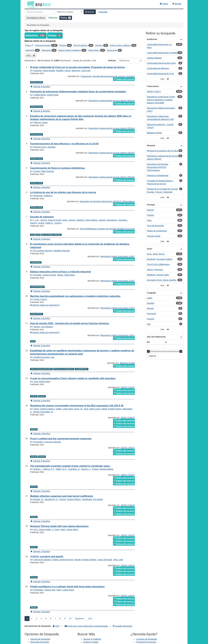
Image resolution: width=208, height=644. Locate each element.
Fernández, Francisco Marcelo (47, 442)
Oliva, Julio (118, 560)
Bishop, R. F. (49, 469)
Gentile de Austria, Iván (44, 357)
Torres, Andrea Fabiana (44, 409)
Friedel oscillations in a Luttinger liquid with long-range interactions (67, 587)
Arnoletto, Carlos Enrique (45, 275)
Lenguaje (151, 293)
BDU (30, 4)
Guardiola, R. (74, 469)
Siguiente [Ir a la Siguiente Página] (80, 619)
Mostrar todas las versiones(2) (45, 305)
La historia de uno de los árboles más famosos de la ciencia (63, 192)
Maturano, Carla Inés (81, 71)
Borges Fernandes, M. (43, 412)
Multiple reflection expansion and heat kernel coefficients (62, 496)
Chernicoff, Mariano (42, 560)
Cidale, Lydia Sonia (64, 409)
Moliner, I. (38, 469)
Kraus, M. (78, 409)
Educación (46, 50)
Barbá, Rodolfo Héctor (112, 409)
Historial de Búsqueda (40, 639)
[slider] (148, 351)
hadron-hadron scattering (70, 50)
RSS (56, 626)
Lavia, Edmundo (105, 560)
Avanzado (103, 12)
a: (166, 342)
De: (149, 342)
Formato (151, 205)
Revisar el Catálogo (92, 639)
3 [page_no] (37, 619)
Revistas (52, 35)
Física (29, 45)
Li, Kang (56, 529)
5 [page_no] (46, 619)
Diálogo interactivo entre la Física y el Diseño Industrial (60, 272)
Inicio (164, 4)
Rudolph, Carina (63, 71)
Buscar (90, 12)
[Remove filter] (69, 18)
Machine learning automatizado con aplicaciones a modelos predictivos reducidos (75, 296)
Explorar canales (91, 642)
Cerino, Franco (40, 299)
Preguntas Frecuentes (146, 642)
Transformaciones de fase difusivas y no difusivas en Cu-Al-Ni (64, 144)
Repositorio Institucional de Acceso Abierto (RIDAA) (112, 101)
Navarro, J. (86, 469)
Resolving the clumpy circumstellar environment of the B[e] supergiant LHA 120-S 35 (77, 406)
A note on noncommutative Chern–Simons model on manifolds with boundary (73, 378)
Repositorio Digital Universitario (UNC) (118, 256)
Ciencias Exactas (43, 45)
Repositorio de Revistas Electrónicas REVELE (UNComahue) (107, 201)
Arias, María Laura (92, 409)
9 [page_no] (65, 619)
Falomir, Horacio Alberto (70, 499)
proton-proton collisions (120, 45)
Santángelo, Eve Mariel (92, 499)
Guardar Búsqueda (122, 626)
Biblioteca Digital (127, 363)
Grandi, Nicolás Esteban (85, 560)
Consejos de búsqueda (147, 639)
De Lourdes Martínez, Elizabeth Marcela (52, 251)
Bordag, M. (38, 499)
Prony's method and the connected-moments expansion (61, 439)
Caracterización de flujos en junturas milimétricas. (58, 168)
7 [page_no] (55, 619)
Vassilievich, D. (51, 499)
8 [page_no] (60, 619)
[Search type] (68, 12)
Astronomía (112, 50)
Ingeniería (30, 50)
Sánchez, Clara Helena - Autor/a (91, 220)
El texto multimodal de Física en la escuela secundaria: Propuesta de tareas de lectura (77, 67)
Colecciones (153, 86)
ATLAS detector (81, 45)
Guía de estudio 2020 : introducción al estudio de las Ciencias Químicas (70, 323)
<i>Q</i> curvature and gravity (47, 556)
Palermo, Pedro (41, 122)
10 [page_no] (70, 619)
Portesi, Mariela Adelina (103, 469)
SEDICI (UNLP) (128, 387)
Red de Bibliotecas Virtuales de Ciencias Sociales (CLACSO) (107, 229)
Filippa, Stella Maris (66, 275)
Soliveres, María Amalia (44, 71)
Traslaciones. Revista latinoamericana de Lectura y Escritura (108, 76)
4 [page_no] (41, 619)
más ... (31, 56)
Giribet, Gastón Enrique (63, 560)
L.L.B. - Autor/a (40, 220)
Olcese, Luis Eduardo (43, 327)
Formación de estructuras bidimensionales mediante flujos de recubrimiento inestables (78, 92)
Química (99, 45)
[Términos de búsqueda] (39, 12)
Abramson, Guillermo (43, 196)
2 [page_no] (32, 619)
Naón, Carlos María (69, 529)
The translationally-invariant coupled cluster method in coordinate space (70, 466)
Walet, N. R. (61, 469)
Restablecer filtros (36, 18)
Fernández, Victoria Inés (44, 590)
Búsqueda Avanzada (40, 642)
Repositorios (32, 35)
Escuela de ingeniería (42, 217)
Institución (152, 39)
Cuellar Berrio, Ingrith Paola (46, 95)
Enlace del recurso (124, 79)
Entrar (177, 4)
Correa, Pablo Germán (44, 171)
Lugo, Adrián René (42, 382)
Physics (63, 45)
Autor (150, 249)
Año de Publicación (156, 337)
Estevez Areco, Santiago (45, 147)
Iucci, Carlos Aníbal (42, 529)
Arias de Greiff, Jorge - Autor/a (62, 220)
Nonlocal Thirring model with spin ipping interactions (59, 526)
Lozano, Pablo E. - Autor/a (49, 223)
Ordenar (112, 61)
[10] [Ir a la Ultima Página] (90, 619)
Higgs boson (94, 50)
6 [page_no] (51, 619)
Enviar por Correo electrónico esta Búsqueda (86, 626)
